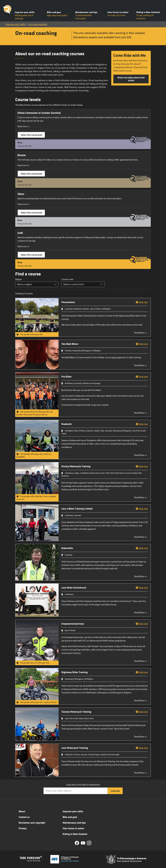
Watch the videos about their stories (131, 79)
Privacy (23, 828)
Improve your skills (15, 24)
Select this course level (31, 135)
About (22, 811)
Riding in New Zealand (75, 834)
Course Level (67, 279)
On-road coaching (38, 24)
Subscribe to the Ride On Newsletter (83, 785)
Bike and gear (70, 817)
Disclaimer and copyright (32, 823)
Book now (143, 302)
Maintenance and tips (74, 823)
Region (19, 279)
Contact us (24, 817)
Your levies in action (73, 828)
